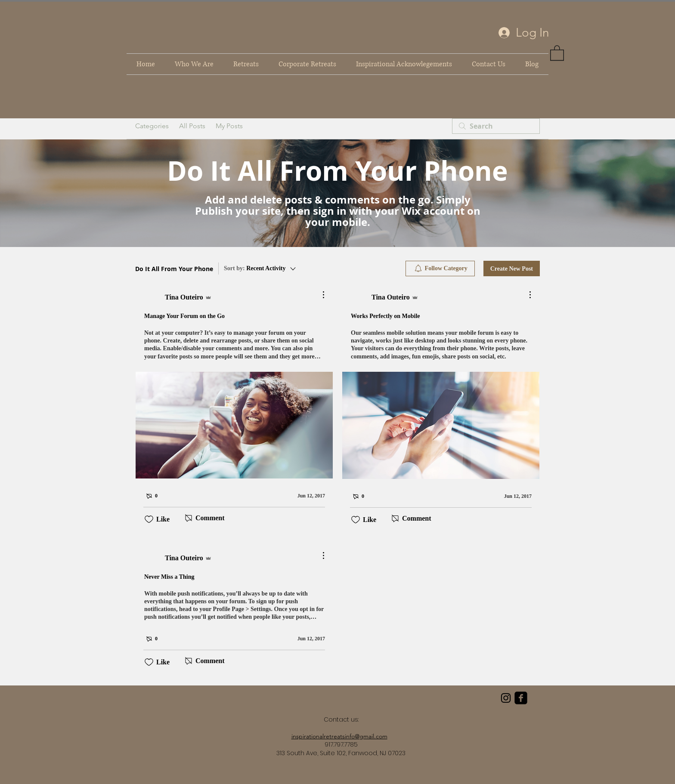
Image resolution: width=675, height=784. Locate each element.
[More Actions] (319, 295)
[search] (496, 126)
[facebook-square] (521, 698)
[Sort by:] (260, 269)
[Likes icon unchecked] (149, 519)
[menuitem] (440, 269)
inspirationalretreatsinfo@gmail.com (339, 736)
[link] (557, 52)
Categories (152, 126)
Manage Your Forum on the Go (184, 316)
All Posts (192, 126)
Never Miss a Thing (169, 577)
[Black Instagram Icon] (506, 698)
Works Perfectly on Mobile (385, 316)
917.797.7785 (341, 744)
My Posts (229, 126)
